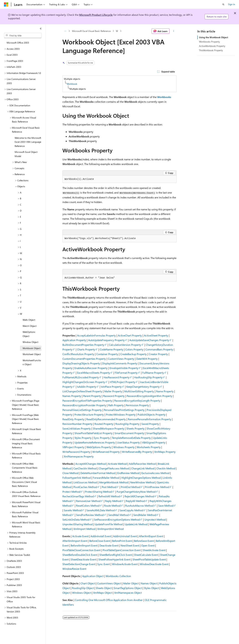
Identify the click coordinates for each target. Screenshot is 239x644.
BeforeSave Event (144, 541)
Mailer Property (113, 391)
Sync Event (104, 564)
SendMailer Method (145, 515)
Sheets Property (135, 428)
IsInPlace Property (111, 387)
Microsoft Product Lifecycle (96, 15)
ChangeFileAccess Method (114, 468)
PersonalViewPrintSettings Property (124, 410)
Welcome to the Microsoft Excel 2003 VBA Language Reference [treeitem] (28, 142)
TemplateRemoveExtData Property (131, 438)
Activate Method (117, 464)
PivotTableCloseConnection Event (81, 550)
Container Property (107, 354)
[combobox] (23, 36)
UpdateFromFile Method (109, 524)
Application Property (74, 340)
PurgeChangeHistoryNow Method (136, 492)
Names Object (149, 583)
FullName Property (153, 373)
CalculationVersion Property (125, 345)
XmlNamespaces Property (79, 456)
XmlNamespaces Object (128, 593)
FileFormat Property (126, 373)
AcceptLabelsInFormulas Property (96, 335)
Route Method (112, 506)
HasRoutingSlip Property (148, 377)
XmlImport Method (84, 529)
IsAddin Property (87, 387)
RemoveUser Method (88, 501)
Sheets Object (104, 588)
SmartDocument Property (129, 433)
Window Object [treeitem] (30, 342)
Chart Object (88, 583)
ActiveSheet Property (156, 335)
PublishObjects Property (152, 414)
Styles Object (151, 588)
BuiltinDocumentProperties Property (83, 345)
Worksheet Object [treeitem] (32, 354)
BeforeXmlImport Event (84, 545)
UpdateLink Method (136, 524)
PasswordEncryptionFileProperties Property (87, 401)
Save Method (166, 506)
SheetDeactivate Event (83, 559)
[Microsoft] (6, 4)
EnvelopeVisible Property (124, 368)
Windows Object (82, 593)
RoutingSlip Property (127, 424)
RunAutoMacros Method (139, 506)
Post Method (109, 487)
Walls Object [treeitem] (29, 320)
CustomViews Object (109, 583)
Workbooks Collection (118, 576)
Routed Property (104, 424)
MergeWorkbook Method (114, 482)
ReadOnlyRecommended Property (106, 419)
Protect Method (71, 492)
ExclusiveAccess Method (155, 473)
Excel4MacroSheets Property (94, 373)
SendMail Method (118, 515)
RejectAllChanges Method (139, 496)
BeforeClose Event (100, 541)
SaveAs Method (73, 510)
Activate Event (80, 536)
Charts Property (86, 349)
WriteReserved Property (106, 452)
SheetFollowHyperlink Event (114, 559)
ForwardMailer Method (106, 478)
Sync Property (102, 438)
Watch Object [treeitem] (30, 326)
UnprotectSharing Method (78, 524)
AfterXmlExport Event (151, 536)
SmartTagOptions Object (128, 588)
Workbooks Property (209, 42)
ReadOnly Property (73, 419)
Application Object (93, 576)
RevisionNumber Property (77, 424)
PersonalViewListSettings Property (82, 410)
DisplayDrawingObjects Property (81, 363)
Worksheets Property (149, 447)
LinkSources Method (85, 482)
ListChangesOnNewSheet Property (82, 391)
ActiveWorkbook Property (212, 46)
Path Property (116, 405)
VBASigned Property (154, 442)
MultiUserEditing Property (139, 391)
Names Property (72, 396)
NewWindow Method (142, 482)
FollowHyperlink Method (77, 478)
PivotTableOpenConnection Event (122, 550)
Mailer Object (131, 583)
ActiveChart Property (130, 335)
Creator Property (158, 354)
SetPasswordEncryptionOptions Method (117, 519)
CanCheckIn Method (85, 468)
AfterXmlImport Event (75, 541)
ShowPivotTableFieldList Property (93, 433)
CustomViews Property (121, 359)
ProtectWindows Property (121, 414)
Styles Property (83, 438)
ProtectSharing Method (98, 492)
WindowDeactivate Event (154, 564)
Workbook (72, 84)
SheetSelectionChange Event (79, 564)
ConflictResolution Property (78, 354)
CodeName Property (112, 349)
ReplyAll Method (135, 501)
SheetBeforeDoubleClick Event (80, 555)
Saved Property (150, 424)
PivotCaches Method (85, 487)
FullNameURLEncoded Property (81, 377)
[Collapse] (41, 29)
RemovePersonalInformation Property (150, 419)
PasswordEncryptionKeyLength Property (137, 401)
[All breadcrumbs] (65, 31)
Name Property (165, 391)
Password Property (114, 396)
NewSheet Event (130, 545)
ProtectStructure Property (89, 414)
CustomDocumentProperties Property (84, 359)
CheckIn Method (166, 468)
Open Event (148, 545)
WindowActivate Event (125, 564)
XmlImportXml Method (110, 529)
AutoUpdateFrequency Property (106, 340)
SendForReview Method (90, 515)
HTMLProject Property (122, 382)
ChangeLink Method (143, 468)
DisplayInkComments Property (120, 363)
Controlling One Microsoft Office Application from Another (109, 600)
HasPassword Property (117, 377)
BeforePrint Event (122, 541)
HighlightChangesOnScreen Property (84, 382)
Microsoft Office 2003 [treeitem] (18, 43)
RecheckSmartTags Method (78, 496)
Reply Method (113, 501)
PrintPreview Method (157, 487)
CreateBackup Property (133, 354)
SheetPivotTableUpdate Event (149, 559)
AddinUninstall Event (125, 536)
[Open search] (223, 4)
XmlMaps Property (165, 452)
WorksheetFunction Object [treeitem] (32, 362)
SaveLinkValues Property (77, 428)
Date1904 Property (147, 359)
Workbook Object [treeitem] (32, 348)
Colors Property (134, 349)
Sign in (232, 4)
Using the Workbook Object (214, 37)
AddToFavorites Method (142, 464)
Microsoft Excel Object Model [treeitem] (26, 154)
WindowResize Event (74, 569)
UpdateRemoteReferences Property (95, 442)
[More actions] (174, 31)
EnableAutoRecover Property (91, 368)
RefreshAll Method (109, 496)
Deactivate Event (109, 545)
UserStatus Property (128, 442)
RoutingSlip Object (83, 588)
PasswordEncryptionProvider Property (84, 405)
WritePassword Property (76, 452)
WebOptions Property (99, 447)
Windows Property (124, 447)
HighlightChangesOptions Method (141, 478)
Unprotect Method (155, 519)
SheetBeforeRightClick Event (116, 555)
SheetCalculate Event (146, 555)
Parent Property (92, 396)
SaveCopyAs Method (131, 510)
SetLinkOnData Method (76, 519)
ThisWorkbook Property (211, 50)
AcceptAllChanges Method (91, 464)
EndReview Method (128, 473)
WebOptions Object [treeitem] (29, 334)
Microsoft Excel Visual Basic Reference (91, 31)
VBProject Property (73, 447)
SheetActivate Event (154, 550)
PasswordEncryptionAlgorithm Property (149, 396)
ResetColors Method (88, 506)
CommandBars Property (159, 349)
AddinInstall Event (101, 536)
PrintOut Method (131, 487)
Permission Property (137, 405)
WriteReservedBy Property (137, 452)
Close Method (70, 473)
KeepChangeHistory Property (143, 387)
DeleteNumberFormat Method (98, 473)
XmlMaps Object (103, 593)
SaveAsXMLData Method (100, 510)
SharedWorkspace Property (109, 428)
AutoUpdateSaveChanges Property (149, 340)
